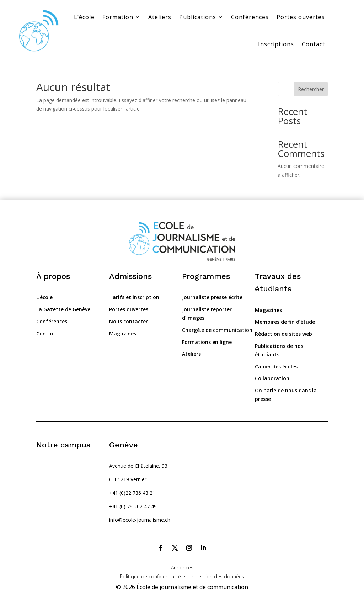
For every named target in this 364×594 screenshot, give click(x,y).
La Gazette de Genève (63, 309)
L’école (84, 17)
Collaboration (272, 378)
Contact (313, 44)
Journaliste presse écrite (212, 297)
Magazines (123, 333)
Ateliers (160, 17)
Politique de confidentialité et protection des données (182, 576)
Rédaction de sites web (283, 334)
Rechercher (311, 89)
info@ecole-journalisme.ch (140, 520)
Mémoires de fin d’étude (285, 322)
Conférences (250, 17)
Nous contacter (129, 321)
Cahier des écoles (276, 367)
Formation (118, 17)
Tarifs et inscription (134, 297)
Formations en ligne (207, 342)
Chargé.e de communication (217, 330)
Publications (198, 17)
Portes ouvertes (301, 17)
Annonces (182, 568)
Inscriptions (276, 44)
